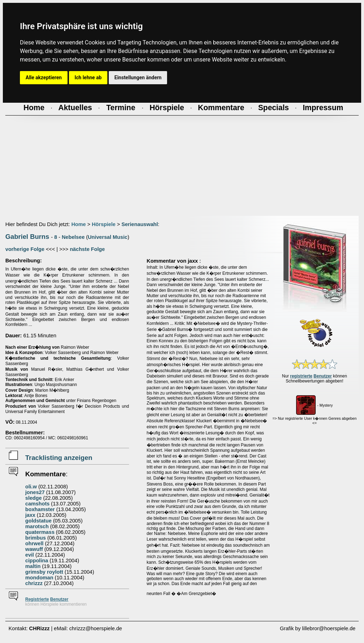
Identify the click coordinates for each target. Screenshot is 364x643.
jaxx (30, 515)
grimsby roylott (44, 572)
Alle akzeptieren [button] (44, 77)
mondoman (39, 578)
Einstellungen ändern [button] (138, 77)
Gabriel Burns (27, 237)
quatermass (40, 532)
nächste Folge (87, 249)
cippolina (37, 561)
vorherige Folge (25, 249)
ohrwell (34, 543)
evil (30, 555)
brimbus (36, 538)
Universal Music (108, 237)
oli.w (31, 487)
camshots (37, 504)
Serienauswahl (140, 224)
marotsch (37, 526)
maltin (33, 566)
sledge (33, 498)
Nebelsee (73, 237)
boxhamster (40, 509)
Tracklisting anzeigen (59, 458)
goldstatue (38, 521)
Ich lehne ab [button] (88, 77)
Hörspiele (104, 224)
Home (79, 224)
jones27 (35, 492)
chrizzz (34, 583)
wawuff (34, 549)
